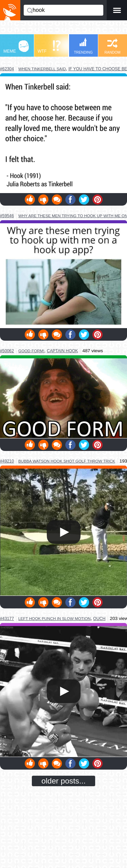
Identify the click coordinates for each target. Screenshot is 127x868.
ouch (99, 619)
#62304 (7, 69)
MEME (16, 47)
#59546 (7, 216)
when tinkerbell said (42, 69)
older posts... (63, 781)
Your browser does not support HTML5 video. (64, 532)
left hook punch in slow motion (54, 618)
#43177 (7, 619)
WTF (49, 47)
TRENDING (83, 46)
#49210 (7, 461)
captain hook (62, 351)
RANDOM (112, 46)
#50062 (7, 351)
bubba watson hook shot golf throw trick (67, 461)
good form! (31, 351)
